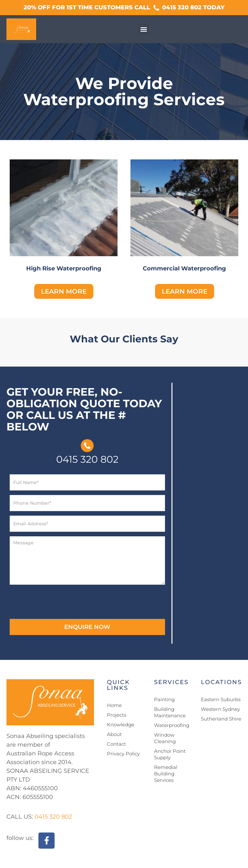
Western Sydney (220, 709)
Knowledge (121, 725)
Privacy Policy (123, 754)
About (114, 734)
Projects (117, 715)
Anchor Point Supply (170, 754)
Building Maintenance (170, 712)
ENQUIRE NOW (87, 627)
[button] (144, 29)
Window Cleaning (165, 738)
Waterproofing (172, 725)
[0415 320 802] (87, 446)
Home (114, 705)
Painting (164, 699)
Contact (116, 744)
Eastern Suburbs (221, 699)
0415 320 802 (87, 459)
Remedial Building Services (166, 774)
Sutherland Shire (221, 719)
